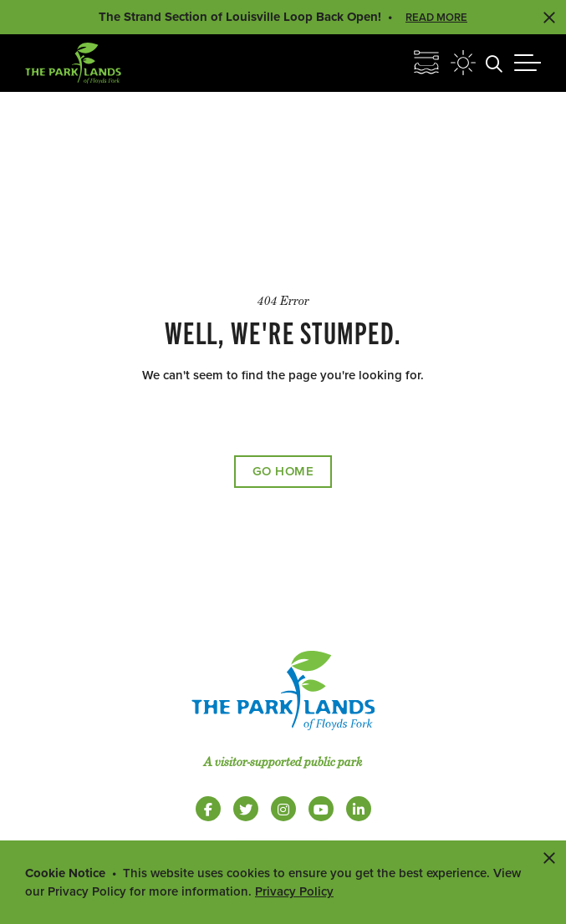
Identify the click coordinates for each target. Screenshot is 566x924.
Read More (436, 18)
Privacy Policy (294, 891)
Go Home (283, 471)
